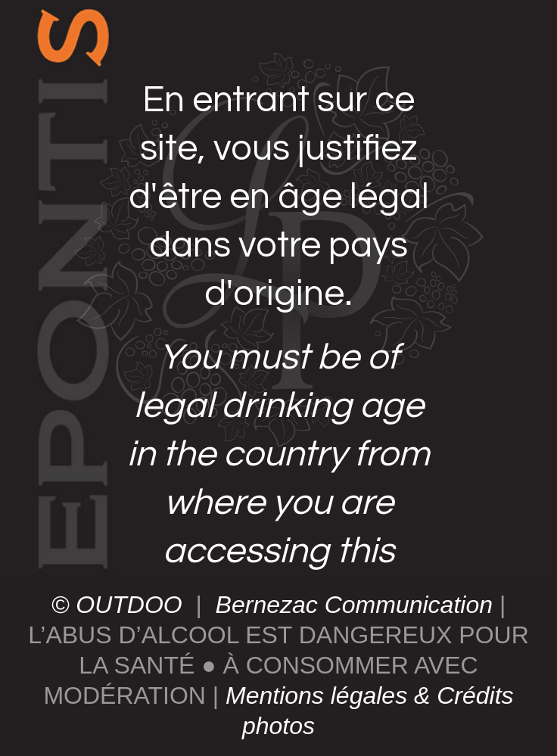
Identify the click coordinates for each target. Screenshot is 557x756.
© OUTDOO (120, 605)
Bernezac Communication (351, 605)
